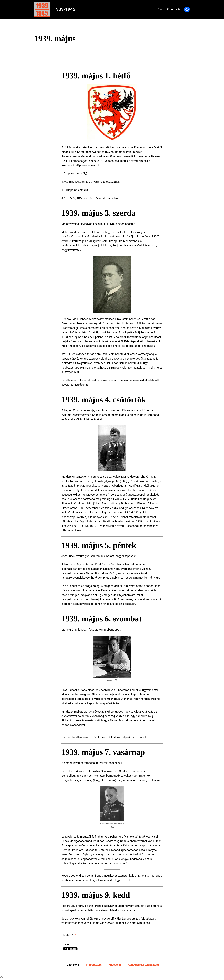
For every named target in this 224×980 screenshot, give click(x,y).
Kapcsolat (115, 965)
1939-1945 (64, 9)
